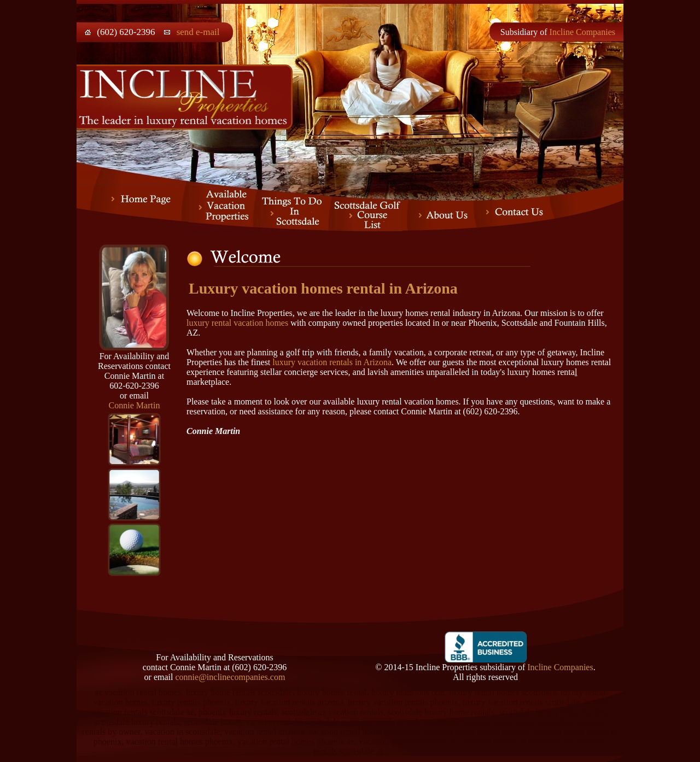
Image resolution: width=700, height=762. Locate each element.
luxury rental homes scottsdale (503, 692)
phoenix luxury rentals (238, 712)
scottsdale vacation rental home (480, 722)
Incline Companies (582, 32)
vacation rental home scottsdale (363, 732)
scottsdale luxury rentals (137, 722)
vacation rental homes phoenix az (296, 742)
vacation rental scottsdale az (408, 742)
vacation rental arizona (264, 732)
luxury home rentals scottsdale (239, 692)
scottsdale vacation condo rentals (363, 722)
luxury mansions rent (408, 692)
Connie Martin (135, 405)
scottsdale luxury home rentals (441, 712)
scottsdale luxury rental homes (552, 712)
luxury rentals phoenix (191, 702)
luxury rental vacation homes (237, 323)
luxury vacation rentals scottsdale (521, 702)
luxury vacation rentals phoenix (403, 702)
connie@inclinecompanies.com (230, 677)
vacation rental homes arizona (475, 732)
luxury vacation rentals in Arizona (332, 362)
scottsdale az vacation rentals (332, 712)
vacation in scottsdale (182, 732)
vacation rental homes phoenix (179, 742)
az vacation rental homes (138, 692)
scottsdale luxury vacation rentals (242, 722)
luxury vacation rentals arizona (289, 702)
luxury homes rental (332, 692)
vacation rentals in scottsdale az (517, 742)
